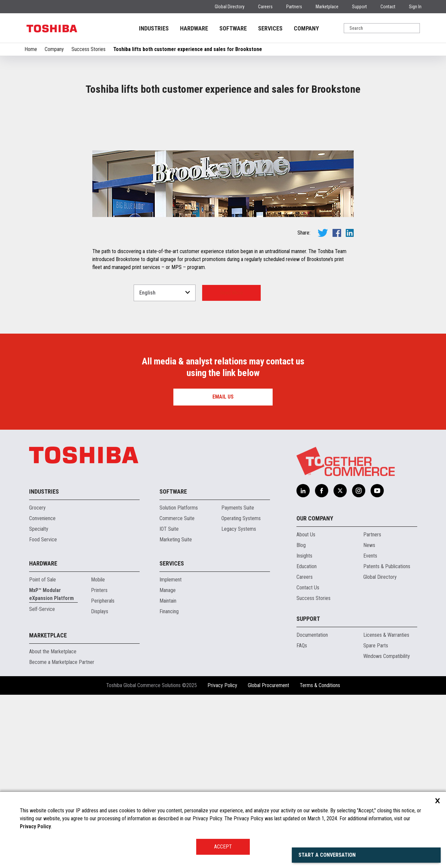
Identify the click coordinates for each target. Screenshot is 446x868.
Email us (223, 397)
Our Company (315, 518)
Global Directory (230, 7)
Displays (100, 611)
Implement (171, 580)
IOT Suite (169, 529)
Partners (294, 7)
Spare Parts (376, 646)
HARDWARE (194, 28)
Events (370, 556)
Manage (168, 590)
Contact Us (308, 588)
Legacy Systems (239, 529)
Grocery (37, 508)
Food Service (43, 540)
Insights (304, 556)
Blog (301, 545)
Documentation (312, 635)
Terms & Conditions (320, 685)
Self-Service (42, 609)
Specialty (39, 529)
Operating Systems (241, 518)
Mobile (98, 580)
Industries (44, 491)
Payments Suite (238, 508)
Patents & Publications (387, 566)
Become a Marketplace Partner (62, 662)
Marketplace (327, 7)
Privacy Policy (222, 685)
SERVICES (270, 28)
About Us (306, 535)
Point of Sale (43, 580)
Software (173, 491)
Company (54, 49)
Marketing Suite (176, 540)
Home (31, 49)
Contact (388, 7)
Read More (231, 293)
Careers (265, 7)
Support (359, 7)
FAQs (302, 646)
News (369, 545)
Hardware (43, 563)
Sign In (415, 7)
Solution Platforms (179, 508)
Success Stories (89, 49)
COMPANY (306, 28)
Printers (99, 590)
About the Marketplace (53, 651)
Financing (169, 611)
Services (172, 563)
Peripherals (103, 601)
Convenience (42, 518)
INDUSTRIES (154, 28)
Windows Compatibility (387, 656)
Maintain (168, 601)
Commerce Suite (177, 518)
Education (307, 566)
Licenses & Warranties (386, 635)
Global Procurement (268, 685)
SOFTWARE (233, 28)
